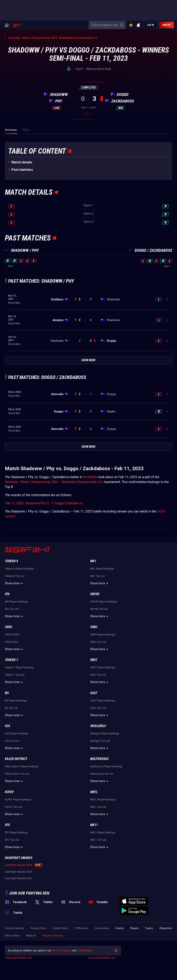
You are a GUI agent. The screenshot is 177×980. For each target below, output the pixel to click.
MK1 (93, 561)
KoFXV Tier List (13, 807)
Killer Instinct (16, 759)
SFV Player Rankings (16, 833)
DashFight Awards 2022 (18, 878)
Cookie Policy (60, 928)
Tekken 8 (11, 561)
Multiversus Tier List (102, 774)
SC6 (7, 726)
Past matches (22, 170)
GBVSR (95, 594)
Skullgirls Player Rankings (105, 734)
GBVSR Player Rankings (104, 602)
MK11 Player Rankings (103, 833)
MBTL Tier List (98, 807)
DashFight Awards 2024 (18, 865)
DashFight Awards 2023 (18, 872)
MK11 (94, 825)
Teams (149, 928)
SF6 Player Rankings (16, 602)
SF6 (7, 594)
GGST (94, 693)
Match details (22, 162)
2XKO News (12, 642)
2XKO (8, 627)
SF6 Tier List (12, 609)
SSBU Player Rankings (103, 635)
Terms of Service (14, 928)
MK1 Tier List (98, 576)
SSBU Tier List (98, 642)
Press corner (12, 936)
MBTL (94, 792)
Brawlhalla (90, 477)
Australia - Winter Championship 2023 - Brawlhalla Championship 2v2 (54, 482)
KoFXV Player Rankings (18, 800)
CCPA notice (81, 928)
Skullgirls (98, 726)
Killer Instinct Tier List (17, 774)
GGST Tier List (98, 708)
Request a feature (53, 936)
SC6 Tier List (12, 741)
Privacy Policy (38, 928)
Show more (14, 583)
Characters (166, 928)
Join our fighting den (29, 893)
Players (134, 928)
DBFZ (94, 660)
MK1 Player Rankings (102, 569)
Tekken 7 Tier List (15, 675)
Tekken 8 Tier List (15, 576)
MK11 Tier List (98, 840)
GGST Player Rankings (103, 701)
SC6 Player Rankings (17, 734)
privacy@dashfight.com (102, 958)
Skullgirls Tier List (100, 741)
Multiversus (99, 759)
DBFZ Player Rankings (103, 668)
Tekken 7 (11, 660)
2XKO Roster (12, 635)
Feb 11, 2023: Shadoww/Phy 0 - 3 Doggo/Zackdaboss (44, 503)
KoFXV (9, 792)
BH (7, 693)
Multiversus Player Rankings (106, 766)
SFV (7, 825)
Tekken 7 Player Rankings (19, 668)
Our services (102, 928)
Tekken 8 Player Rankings (19, 569)
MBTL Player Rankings (103, 800)
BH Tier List (11, 708)
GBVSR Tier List (99, 609)
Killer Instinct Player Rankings (22, 766)
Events (120, 928)
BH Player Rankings (16, 701)
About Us (31, 936)
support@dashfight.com (19, 958)
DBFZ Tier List (98, 675)
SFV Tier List (12, 840)
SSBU (94, 627)
